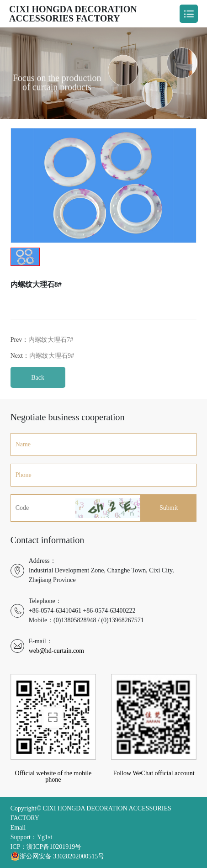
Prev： (42, 349)
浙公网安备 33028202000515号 (58, 856)
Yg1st (45, 837)
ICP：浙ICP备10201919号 (46, 847)
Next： (42, 365)
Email (18, 828)
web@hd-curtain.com (56, 651)
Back (38, 387)
